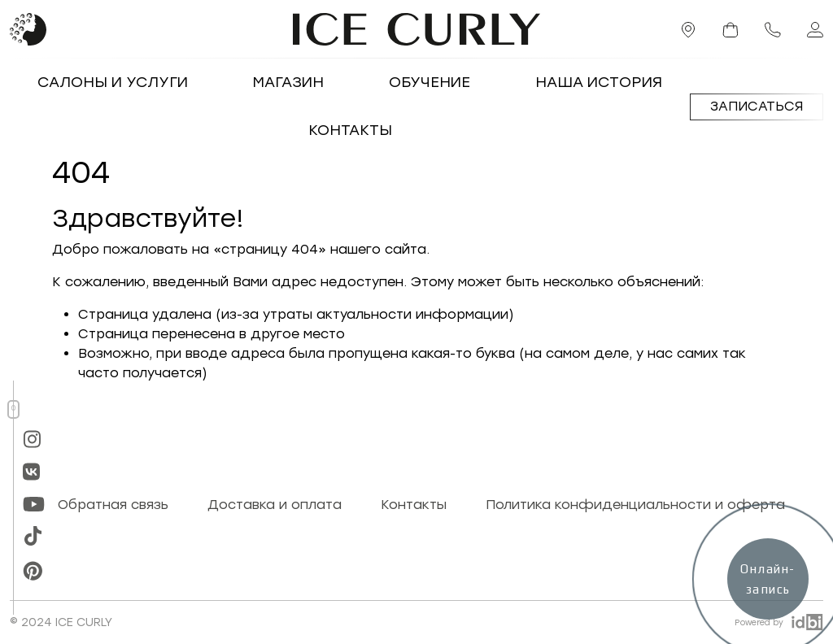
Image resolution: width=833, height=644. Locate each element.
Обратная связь (113, 505)
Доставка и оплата (275, 505)
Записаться (757, 106)
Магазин (288, 82)
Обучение (430, 82)
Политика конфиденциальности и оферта (635, 505)
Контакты (350, 130)
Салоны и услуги (113, 82)
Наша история (599, 82)
